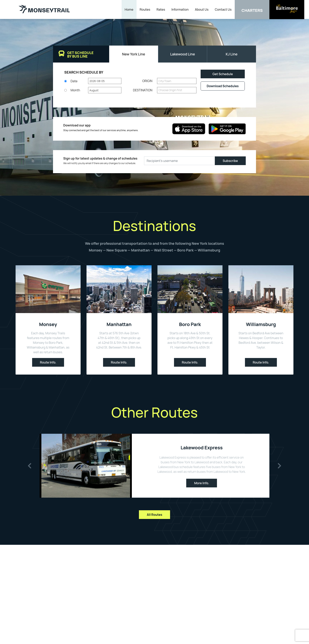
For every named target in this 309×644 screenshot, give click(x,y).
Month (75, 90)
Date (74, 81)
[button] (105, 81)
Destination (143, 90)
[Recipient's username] (180, 161)
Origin (147, 81)
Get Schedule (223, 74)
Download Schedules (223, 86)
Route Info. (48, 362)
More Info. (202, 483)
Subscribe (230, 161)
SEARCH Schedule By (84, 72)
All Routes (154, 515)
